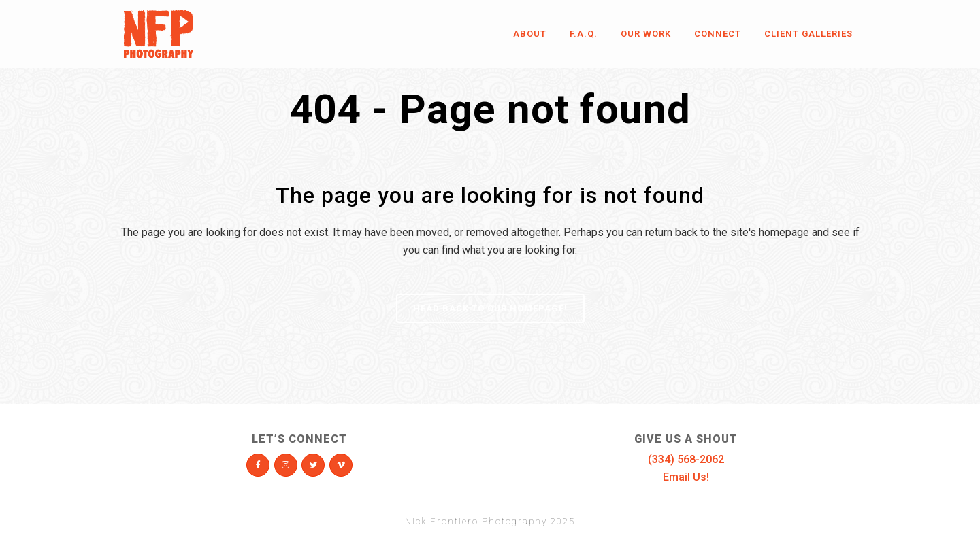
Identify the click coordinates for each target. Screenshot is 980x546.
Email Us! (686, 477)
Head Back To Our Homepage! (490, 308)
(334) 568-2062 (686, 459)
